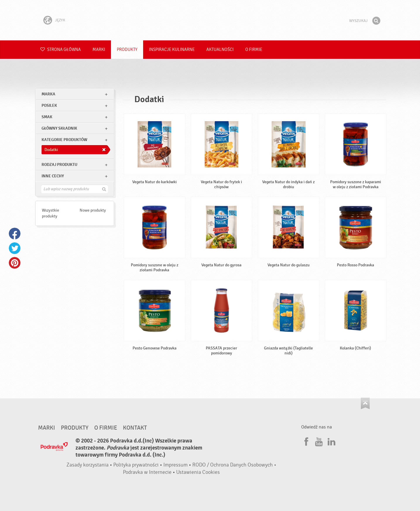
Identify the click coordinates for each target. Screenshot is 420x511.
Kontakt (135, 428)
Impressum (175, 465)
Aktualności (220, 50)
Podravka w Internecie (147, 472)
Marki (99, 50)
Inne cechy (53, 176)
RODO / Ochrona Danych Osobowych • (234, 465)
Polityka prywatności (136, 465)
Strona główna (61, 50)
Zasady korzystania (88, 465)
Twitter (15, 248)
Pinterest (15, 263)
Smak (47, 117)
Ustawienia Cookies (198, 472)
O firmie (254, 50)
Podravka (210, 20)
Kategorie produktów (64, 140)
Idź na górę (365, 403)
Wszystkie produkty (50, 213)
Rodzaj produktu (59, 165)
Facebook (15, 234)
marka (48, 94)
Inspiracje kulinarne (172, 50)
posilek (49, 106)
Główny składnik (59, 128)
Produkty (127, 50)
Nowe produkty (93, 210)
